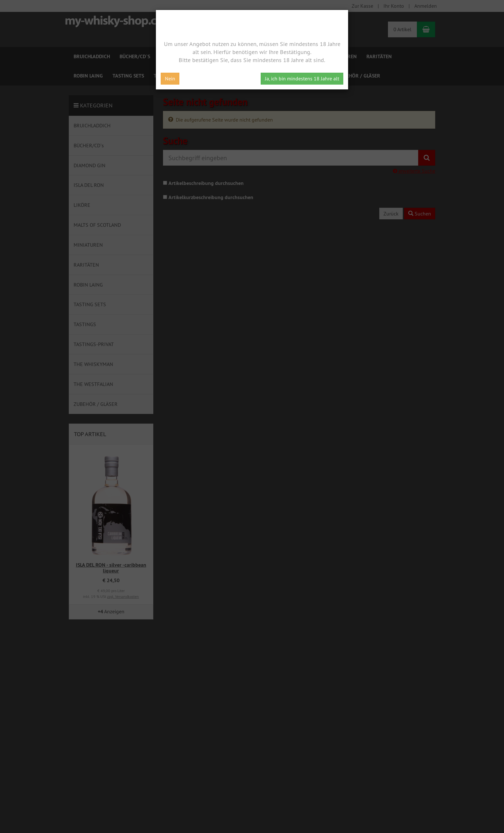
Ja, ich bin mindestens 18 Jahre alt (302, 78)
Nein (170, 78)
